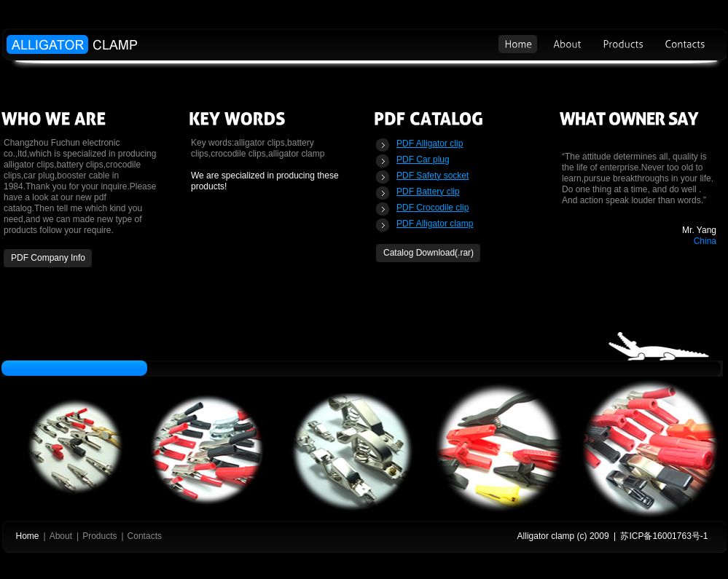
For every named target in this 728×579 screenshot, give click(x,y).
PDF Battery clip (428, 192)
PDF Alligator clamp (435, 224)
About (61, 536)
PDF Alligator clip (430, 143)
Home (28, 536)
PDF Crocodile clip (433, 208)
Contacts (145, 536)
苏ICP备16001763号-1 (664, 536)
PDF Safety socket (433, 176)
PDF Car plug (423, 159)
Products (99, 536)
